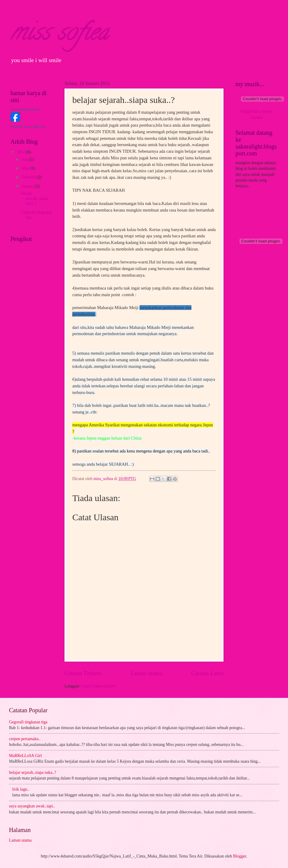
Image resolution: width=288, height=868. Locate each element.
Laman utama (146, 673)
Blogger (240, 856)
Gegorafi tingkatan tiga (28, 722)
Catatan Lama (207, 673)
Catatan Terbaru (83, 673)
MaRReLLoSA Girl (25, 756)
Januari (28, 186)
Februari (29, 177)
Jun (25, 159)
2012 (21, 152)
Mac (26, 168)
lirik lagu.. (21, 789)
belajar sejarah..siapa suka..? (34, 198)
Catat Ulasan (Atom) (99, 686)
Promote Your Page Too (28, 127)
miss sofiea (60, 34)
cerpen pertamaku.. (25, 739)
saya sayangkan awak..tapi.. (32, 806)
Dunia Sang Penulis (25, 110)
